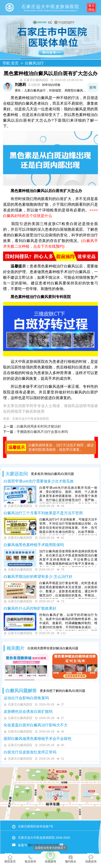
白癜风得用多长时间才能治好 (39, 426)
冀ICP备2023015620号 (43, 845)
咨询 (93, 87)
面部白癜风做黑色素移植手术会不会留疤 (38, 739)
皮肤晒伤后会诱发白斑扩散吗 (28, 711)
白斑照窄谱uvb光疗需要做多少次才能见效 (39, 481)
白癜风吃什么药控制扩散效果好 (30, 608)
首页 (15, 63)
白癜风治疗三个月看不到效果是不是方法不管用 (43, 513)
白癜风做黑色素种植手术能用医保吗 (34, 545)
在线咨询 (51, 857)
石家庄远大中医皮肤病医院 (31, 419)
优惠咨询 (91, 859)
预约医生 (71, 859)
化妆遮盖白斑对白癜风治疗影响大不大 (36, 725)
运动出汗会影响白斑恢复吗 (26, 698)
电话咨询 (30, 859)
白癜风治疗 (34, 63)
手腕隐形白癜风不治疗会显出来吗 (42, 432)
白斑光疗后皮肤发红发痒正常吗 (30, 752)
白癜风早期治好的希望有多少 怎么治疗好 (38, 577)
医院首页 (10, 859)
